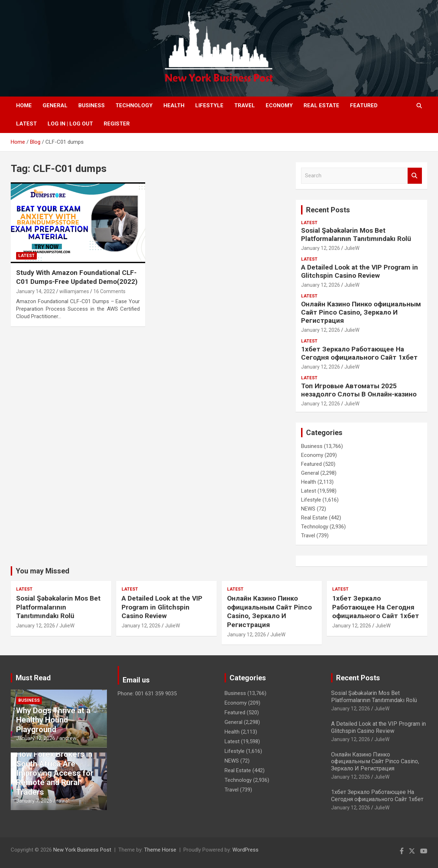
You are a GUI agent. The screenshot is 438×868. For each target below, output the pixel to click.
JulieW (352, 248)
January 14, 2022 (36, 291)
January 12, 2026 (321, 248)
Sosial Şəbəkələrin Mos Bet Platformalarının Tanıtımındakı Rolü (356, 235)
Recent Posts (328, 210)
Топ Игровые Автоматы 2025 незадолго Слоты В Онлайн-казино (359, 390)
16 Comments (109, 291)
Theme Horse (160, 850)
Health (174, 105)
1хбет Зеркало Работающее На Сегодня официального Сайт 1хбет (359, 353)
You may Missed (43, 571)
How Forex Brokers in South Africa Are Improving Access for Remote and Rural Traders (55, 773)
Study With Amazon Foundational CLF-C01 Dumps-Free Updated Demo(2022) (77, 277)
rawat (63, 801)
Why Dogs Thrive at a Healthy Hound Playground (53, 720)
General (55, 105)
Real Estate (321, 105)
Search (415, 176)
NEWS (308, 509)
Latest (26, 124)
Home (24, 105)
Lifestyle (209, 105)
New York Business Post (82, 850)
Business (92, 105)
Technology (134, 105)
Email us (136, 680)
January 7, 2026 (34, 801)
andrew (68, 738)
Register (117, 124)
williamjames (74, 291)
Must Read (33, 678)
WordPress (245, 850)
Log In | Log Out (70, 124)
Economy (279, 105)
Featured (364, 105)
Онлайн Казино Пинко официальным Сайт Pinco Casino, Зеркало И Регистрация (361, 312)
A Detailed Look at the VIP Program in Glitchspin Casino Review (360, 271)
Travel (245, 105)
